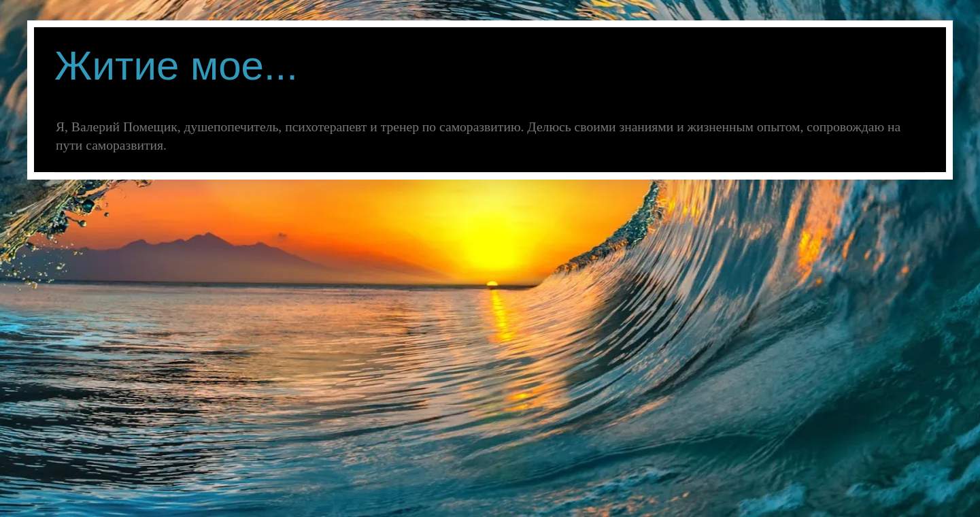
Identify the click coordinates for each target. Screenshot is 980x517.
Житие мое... (176, 66)
